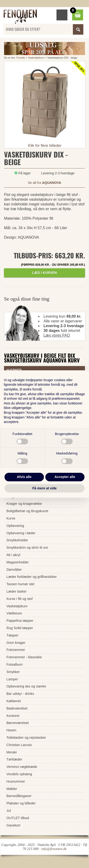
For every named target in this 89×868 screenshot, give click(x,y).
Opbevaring (15, 526)
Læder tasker (16, 591)
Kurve (11, 518)
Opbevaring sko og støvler (26, 686)
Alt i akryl (13, 555)
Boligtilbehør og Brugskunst (27, 511)
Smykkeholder (17, 540)
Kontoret (13, 716)
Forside (21, 58)
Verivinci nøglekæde (22, 767)
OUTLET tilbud (18, 818)
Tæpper (12, 635)
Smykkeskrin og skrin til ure (27, 548)
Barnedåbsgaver (19, 796)
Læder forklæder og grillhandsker (32, 577)
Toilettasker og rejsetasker (26, 738)
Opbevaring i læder (21, 533)
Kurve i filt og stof (19, 599)
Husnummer (16, 781)
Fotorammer (16, 650)
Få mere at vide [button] (45, 488)
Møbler (12, 789)
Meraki (12, 752)
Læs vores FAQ (57, 335)
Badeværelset (17, 708)
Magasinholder (18, 562)
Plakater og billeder (21, 803)
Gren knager (16, 643)
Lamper (12, 679)
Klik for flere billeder (45, 146)
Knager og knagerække (24, 504)
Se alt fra (44, 183)
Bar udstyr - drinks (20, 694)
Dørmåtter (14, 570)
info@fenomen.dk (54, 849)
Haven (11, 730)
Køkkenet (14, 701)
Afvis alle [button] (24, 477)
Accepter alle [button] (65, 477)
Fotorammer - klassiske (24, 657)
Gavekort (13, 825)
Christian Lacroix (19, 745)
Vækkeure (14, 613)
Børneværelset (18, 723)
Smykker (13, 672)
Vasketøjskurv (36, 58)
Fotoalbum (14, 664)
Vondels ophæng (19, 774)
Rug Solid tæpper (20, 628)
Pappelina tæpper (20, 621)
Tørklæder (14, 759)
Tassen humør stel (20, 584)
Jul (9, 811)
